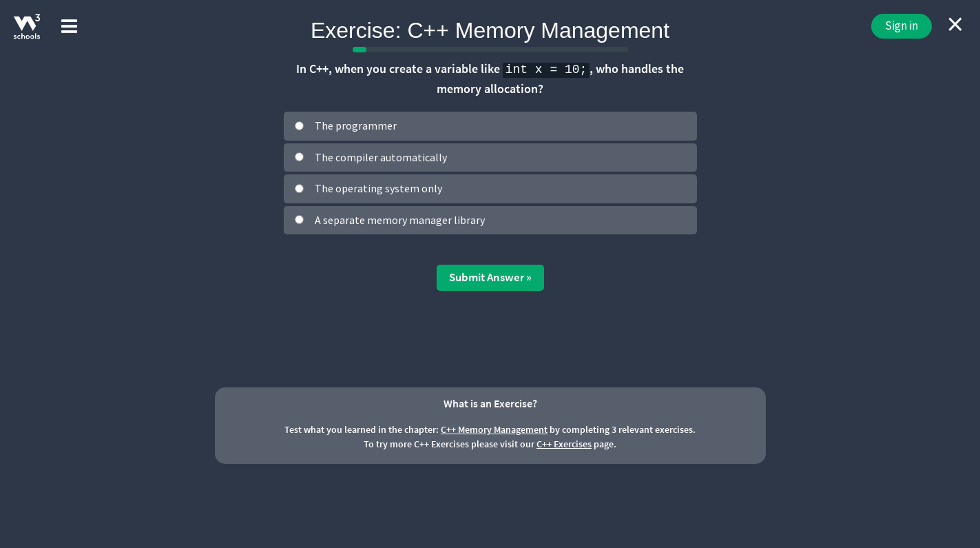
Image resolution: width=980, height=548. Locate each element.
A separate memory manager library (400, 220)
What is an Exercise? (490, 403)
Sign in (901, 26)
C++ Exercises (564, 444)
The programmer (356, 125)
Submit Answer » (490, 277)
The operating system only (378, 188)
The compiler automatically (381, 157)
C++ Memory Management (494, 429)
